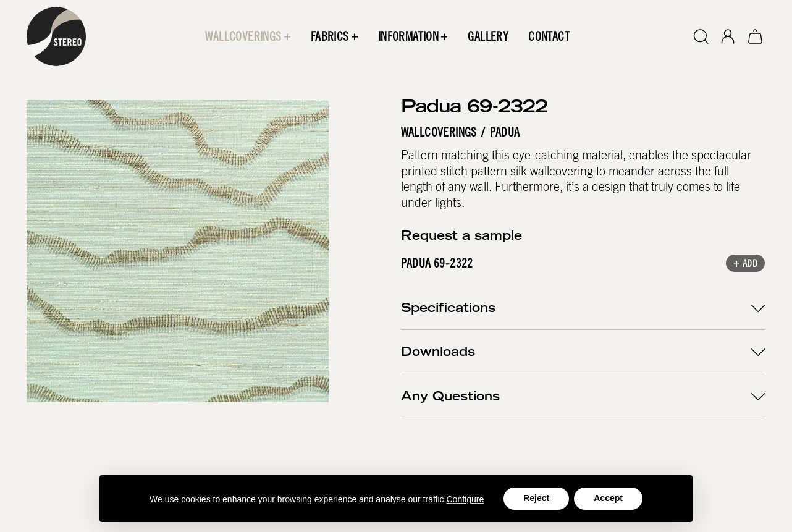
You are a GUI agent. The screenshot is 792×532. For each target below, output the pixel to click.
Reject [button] (536, 498)
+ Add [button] (746, 264)
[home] (56, 36)
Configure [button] (466, 499)
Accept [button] (608, 498)
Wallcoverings (439, 132)
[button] (248, 36)
